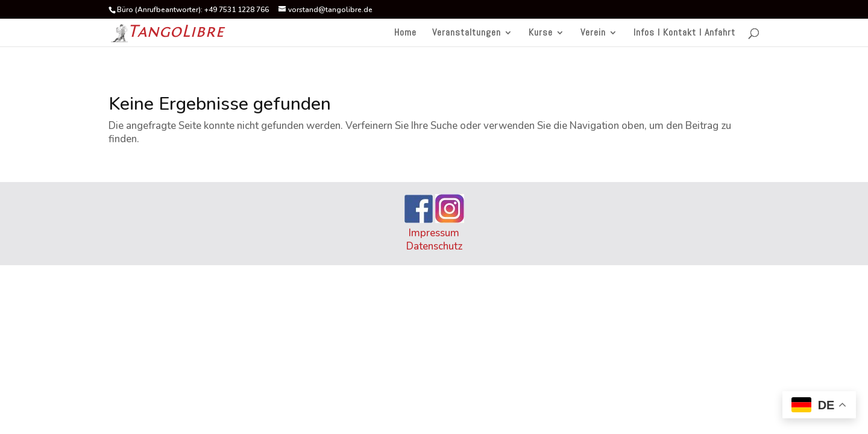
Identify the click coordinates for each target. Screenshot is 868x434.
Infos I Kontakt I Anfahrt (684, 33)
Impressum (434, 233)
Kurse (541, 33)
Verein (593, 33)
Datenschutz (434, 246)
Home (405, 33)
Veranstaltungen (467, 33)
